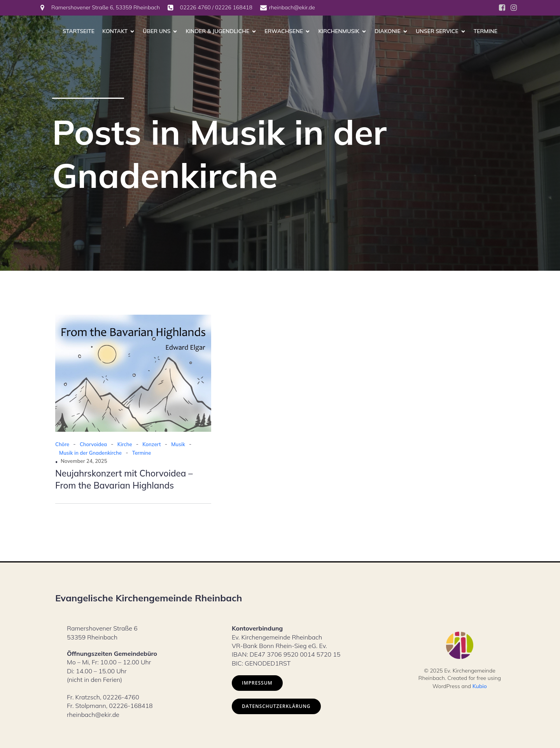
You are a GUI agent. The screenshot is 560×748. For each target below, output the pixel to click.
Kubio (480, 686)
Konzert (151, 444)
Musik (178, 444)
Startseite (79, 31)
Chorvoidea (93, 444)
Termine (486, 31)
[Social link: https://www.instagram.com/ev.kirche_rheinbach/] (514, 8)
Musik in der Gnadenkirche (90, 453)
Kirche (125, 444)
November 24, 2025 (84, 461)
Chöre (62, 444)
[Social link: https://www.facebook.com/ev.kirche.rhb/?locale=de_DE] (502, 8)
